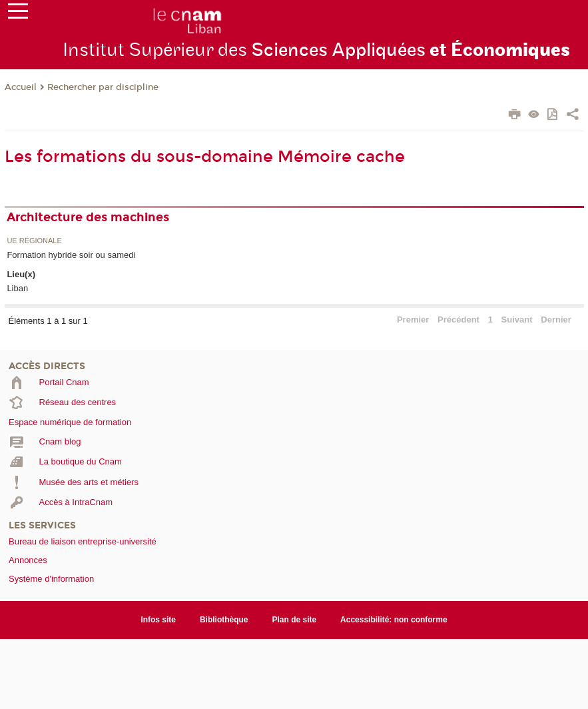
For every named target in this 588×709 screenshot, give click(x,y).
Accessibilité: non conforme (394, 620)
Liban (17, 288)
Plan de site (295, 620)
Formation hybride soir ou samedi (71, 255)
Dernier (556, 320)
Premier (413, 320)
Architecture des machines (88, 217)
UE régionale (34, 241)
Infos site (158, 620)
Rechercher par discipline (103, 87)
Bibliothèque (224, 620)
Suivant (517, 320)
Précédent (458, 320)
